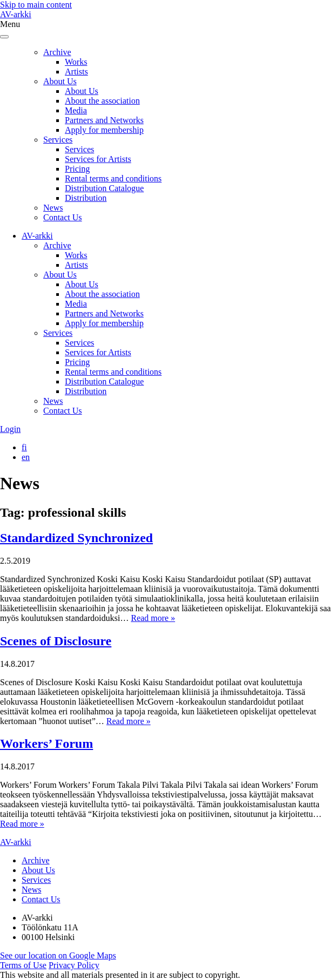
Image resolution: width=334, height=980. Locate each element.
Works (76, 62)
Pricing (77, 169)
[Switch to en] (26, 457)
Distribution (86, 198)
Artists (76, 72)
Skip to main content (36, 5)
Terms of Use (23, 965)
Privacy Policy (74, 965)
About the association (102, 101)
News (53, 208)
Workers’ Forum (46, 744)
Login (10, 429)
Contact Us (63, 217)
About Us (60, 81)
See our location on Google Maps (58, 955)
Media (76, 110)
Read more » (153, 618)
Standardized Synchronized (76, 538)
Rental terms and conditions (113, 178)
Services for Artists (98, 159)
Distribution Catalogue (104, 188)
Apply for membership (104, 130)
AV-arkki (16, 14)
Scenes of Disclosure (56, 641)
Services (58, 140)
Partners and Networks (104, 120)
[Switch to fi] (24, 447)
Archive (57, 52)
